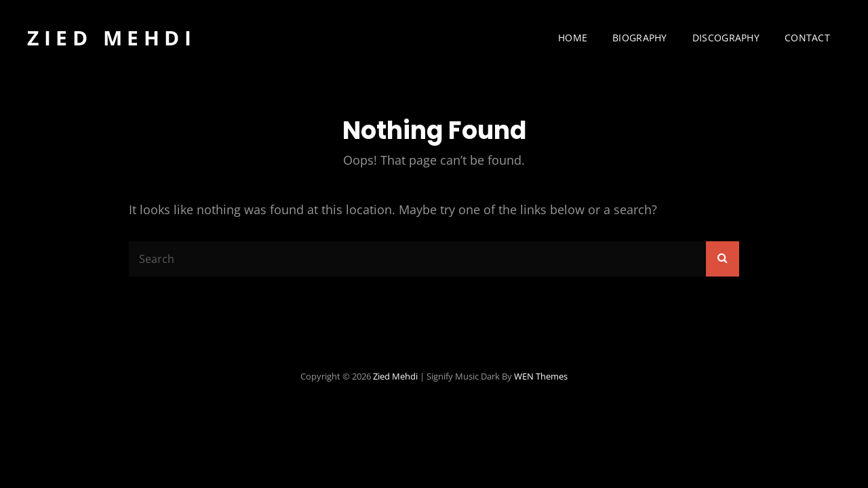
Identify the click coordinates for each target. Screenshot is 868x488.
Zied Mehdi (112, 38)
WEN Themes (541, 376)
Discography (726, 38)
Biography (640, 38)
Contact (807, 38)
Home (573, 38)
